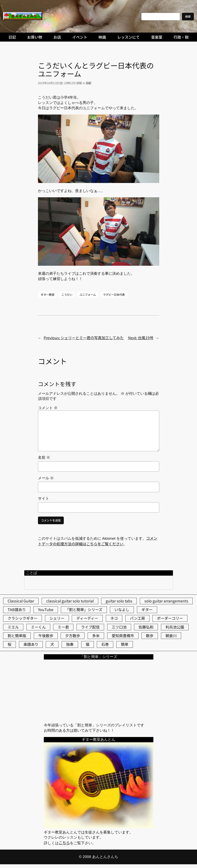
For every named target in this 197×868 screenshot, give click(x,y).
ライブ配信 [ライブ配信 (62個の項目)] (90, 627)
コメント (48, 408)
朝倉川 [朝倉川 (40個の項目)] (171, 636)
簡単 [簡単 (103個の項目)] (125, 644)
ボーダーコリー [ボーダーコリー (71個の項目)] (170, 618)
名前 (44, 457)
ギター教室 (48, 294)
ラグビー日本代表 (114, 294)
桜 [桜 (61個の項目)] (9, 644)
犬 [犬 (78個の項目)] (52, 644)
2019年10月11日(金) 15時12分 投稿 (60, 83)
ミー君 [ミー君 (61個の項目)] (63, 627)
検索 (188, 16)
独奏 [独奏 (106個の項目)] (70, 644)
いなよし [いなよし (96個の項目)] (122, 610)
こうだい (67, 294)
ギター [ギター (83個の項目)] (147, 610)
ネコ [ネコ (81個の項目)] (114, 618)
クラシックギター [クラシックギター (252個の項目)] (22, 618)
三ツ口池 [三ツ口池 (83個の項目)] (119, 627)
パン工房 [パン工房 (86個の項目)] (137, 618)
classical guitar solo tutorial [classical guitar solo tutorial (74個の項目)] (70, 601)
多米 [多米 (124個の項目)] (96, 636)
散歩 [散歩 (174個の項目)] (150, 636)
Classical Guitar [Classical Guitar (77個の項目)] (21, 601)
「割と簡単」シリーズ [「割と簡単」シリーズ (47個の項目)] (84, 610)
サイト (44, 498)
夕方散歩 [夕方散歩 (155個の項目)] (73, 636)
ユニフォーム (88, 294)
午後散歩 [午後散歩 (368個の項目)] (46, 636)
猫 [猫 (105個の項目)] (88, 644)
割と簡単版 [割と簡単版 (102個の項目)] (17, 636)
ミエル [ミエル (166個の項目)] (13, 627)
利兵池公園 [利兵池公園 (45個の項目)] (175, 627)
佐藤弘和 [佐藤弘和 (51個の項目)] (146, 627)
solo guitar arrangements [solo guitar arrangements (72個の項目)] (166, 601)
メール (46, 478)
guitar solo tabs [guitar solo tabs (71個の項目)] (119, 601)
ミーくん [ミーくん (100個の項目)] (38, 627)
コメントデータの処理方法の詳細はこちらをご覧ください (98, 541)
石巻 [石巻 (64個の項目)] (105, 644)
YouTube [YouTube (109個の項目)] (46, 610)
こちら (64, 843)
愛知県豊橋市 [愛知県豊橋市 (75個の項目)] (123, 636)
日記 (88, 83)
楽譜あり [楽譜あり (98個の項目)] (31, 644)
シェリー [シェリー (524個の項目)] (57, 618)
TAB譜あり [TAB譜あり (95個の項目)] (17, 610)
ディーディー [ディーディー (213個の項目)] (87, 618)
